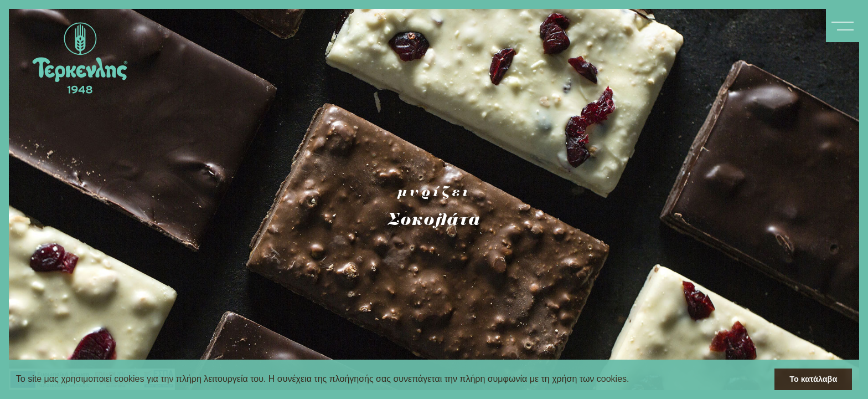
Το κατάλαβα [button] (813, 379)
